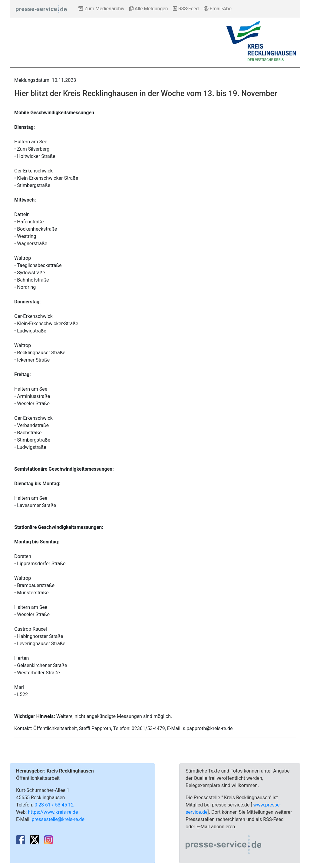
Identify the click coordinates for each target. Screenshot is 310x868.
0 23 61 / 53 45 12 (54, 805)
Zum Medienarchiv (101, 9)
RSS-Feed (186, 9)
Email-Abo (218, 9)
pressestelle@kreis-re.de (58, 819)
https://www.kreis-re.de (53, 812)
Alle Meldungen (149, 9)
